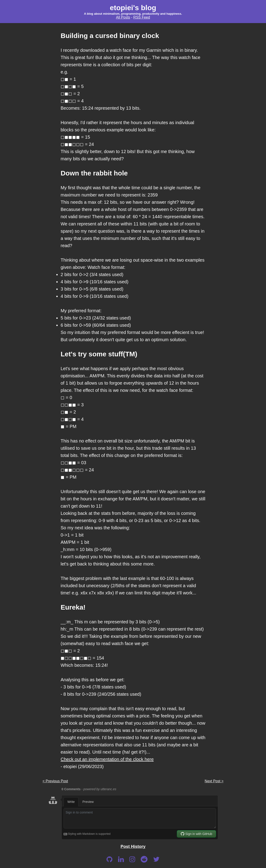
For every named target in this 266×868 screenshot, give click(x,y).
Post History (133, 846)
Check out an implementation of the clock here (107, 759)
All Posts (123, 17)
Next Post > (214, 781)
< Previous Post (55, 781)
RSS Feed (142, 17)
